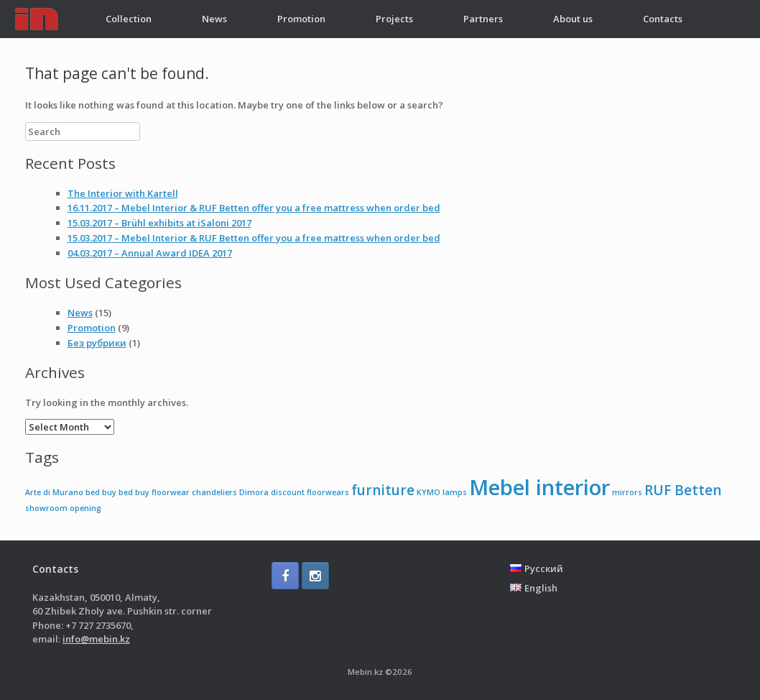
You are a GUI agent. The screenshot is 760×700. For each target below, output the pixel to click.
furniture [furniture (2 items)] (383, 490)
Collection (129, 19)
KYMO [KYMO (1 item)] (428, 492)
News (214, 19)
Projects (394, 19)
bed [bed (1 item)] (93, 492)
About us (573, 19)
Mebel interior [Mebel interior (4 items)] (539, 487)
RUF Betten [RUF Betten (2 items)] (683, 490)
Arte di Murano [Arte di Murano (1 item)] (54, 492)
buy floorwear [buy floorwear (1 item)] (162, 492)
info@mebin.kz (96, 639)
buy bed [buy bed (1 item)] (117, 492)
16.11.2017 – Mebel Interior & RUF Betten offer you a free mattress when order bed (254, 208)
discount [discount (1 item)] (288, 492)
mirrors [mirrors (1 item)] (627, 492)
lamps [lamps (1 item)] (455, 492)
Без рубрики (97, 343)
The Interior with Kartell (123, 193)
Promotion (301, 19)
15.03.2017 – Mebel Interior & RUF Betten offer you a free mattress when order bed (254, 238)
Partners (483, 19)
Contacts (663, 19)
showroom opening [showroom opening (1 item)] (63, 508)
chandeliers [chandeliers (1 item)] (214, 492)
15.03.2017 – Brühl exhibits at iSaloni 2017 (159, 223)
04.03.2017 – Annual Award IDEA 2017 (150, 253)
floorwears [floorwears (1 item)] (328, 492)
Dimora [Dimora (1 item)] (254, 492)
